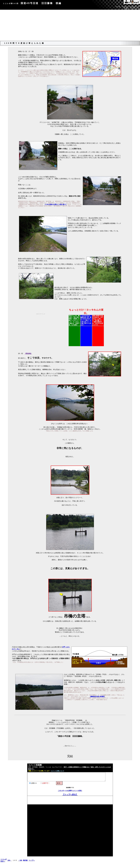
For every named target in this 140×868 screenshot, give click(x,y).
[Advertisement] (70, 26)
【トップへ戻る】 (70, 795)
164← (10, 860)
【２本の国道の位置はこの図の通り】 (56, 204)
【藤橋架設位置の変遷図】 (97, 696)
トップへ (32, 860)
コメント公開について (57, 771)
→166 (20, 860)
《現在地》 (28, 354)
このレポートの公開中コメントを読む (70, 791)
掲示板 (25, 860)
